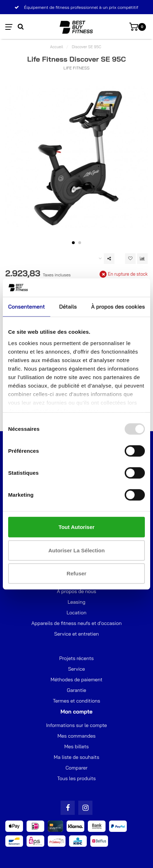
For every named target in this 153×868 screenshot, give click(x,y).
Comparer (76, 768)
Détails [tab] (68, 307)
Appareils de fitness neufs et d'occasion (77, 623)
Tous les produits (77, 778)
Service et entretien (76, 634)
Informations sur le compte (76, 725)
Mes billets (76, 746)
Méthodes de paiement (76, 680)
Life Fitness (76, 68)
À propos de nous (76, 591)
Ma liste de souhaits (76, 757)
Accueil (56, 47)
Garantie (77, 690)
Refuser (76, 573)
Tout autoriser (76, 527)
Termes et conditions (76, 701)
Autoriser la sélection (76, 550)
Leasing (76, 602)
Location (76, 613)
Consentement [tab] (27, 307)
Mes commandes (76, 736)
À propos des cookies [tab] (118, 307)
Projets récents (76, 658)
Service (76, 669)
